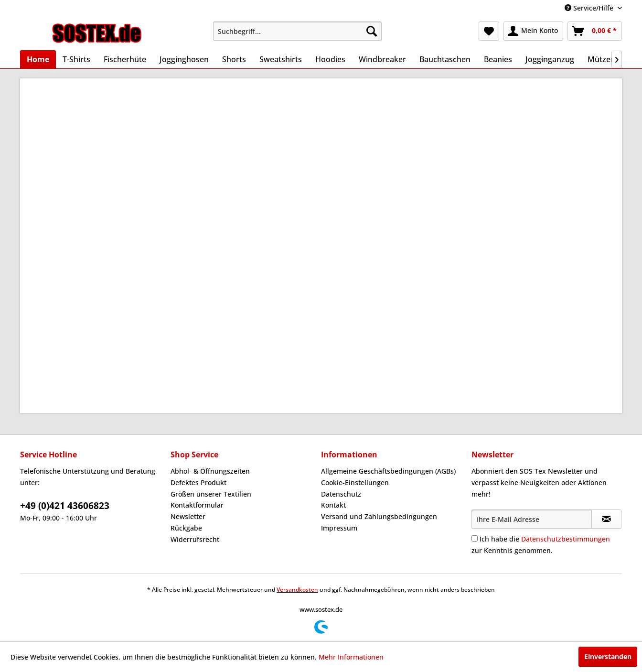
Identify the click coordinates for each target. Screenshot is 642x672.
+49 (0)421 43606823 (65, 506)
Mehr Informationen (351, 657)
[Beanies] (498, 59)
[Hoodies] (330, 59)
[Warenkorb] (595, 31)
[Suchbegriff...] (297, 31)
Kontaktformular (197, 505)
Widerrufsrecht (195, 539)
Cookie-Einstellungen (355, 482)
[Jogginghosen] (184, 59)
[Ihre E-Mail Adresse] (532, 519)
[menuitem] (297, 31)
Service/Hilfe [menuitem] (590, 8)
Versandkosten (297, 590)
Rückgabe (186, 528)
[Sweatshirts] (281, 59)
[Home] (38, 59)
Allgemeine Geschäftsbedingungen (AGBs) (388, 471)
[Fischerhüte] (125, 59)
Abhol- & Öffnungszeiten (210, 471)
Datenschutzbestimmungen (566, 539)
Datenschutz (341, 494)
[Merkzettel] (489, 31)
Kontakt (333, 505)
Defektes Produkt (198, 482)
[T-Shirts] (76, 59)
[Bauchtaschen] (445, 59)
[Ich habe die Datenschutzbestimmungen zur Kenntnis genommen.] (475, 538)
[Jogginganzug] (550, 59)
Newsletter (188, 516)
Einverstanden (608, 656)
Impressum (339, 528)
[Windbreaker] (382, 59)
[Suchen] (372, 31)
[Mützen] (601, 59)
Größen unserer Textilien (211, 494)
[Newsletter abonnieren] (606, 519)
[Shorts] (234, 59)
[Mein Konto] (533, 31)
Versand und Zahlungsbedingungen (379, 516)
